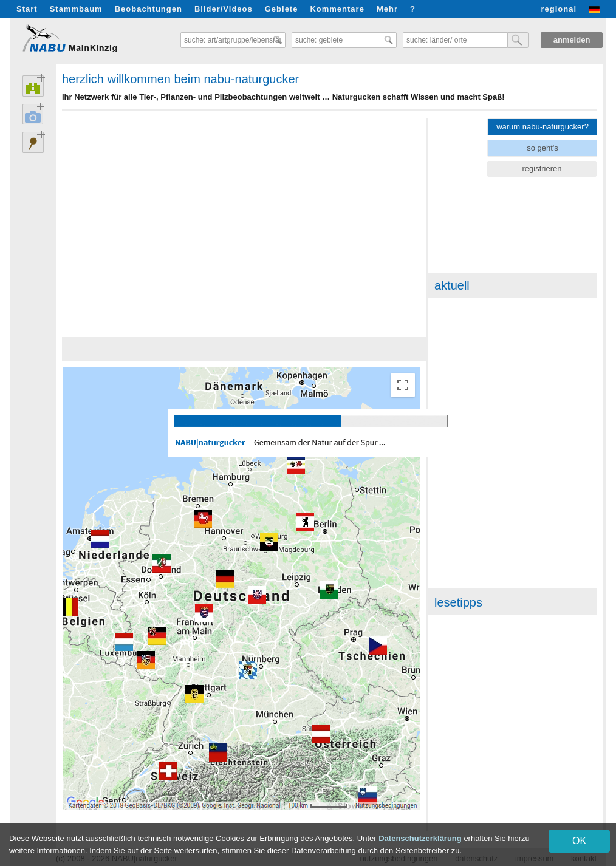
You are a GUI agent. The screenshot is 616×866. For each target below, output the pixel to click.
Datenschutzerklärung (420, 838)
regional (559, 9)
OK (579, 841)
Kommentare (337, 9)
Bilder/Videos (224, 9)
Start (27, 9)
